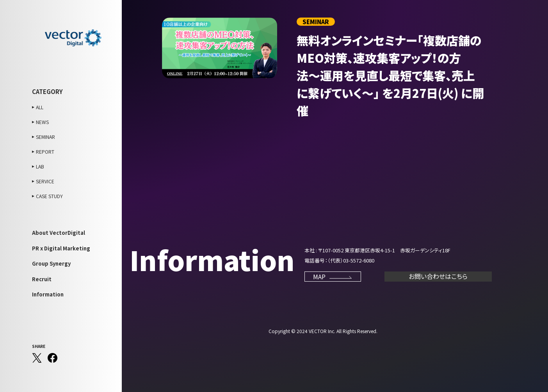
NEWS (42, 122)
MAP (333, 277)
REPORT (45, 152)
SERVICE (45, 181)
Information (48, 294)
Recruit (42, 279)
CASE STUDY (49, 196)
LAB (40, 166)
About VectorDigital (59, 233)
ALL (40, 107)
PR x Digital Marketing (61, 248)
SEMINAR (45, 137)
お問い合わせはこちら (438, 276)
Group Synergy (51, 263)
